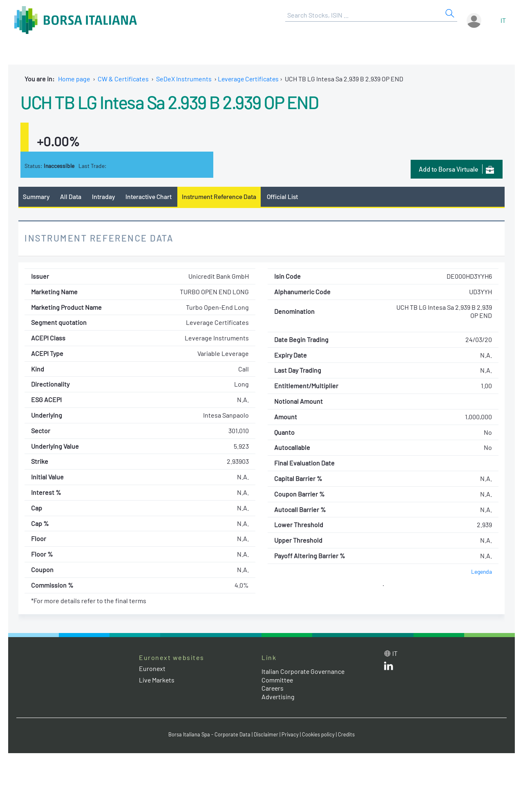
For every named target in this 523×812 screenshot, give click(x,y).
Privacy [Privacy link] (290, 734)
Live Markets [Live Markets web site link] (157, 680)
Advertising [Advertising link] (278, 697)
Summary (36, 196)
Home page (74, 79)
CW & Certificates (123, 79)
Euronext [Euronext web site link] (152, 669)
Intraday (104, 196)
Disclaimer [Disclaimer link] (266, 734)
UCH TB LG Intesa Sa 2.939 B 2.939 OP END (172, 102)
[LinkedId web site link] (389, 668)
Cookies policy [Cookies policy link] (318, 734)
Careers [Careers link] (273, 688)
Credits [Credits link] (346, 734)
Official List (283, 196)
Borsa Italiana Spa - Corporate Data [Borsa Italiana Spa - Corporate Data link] (209, 734)
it (503, 20)
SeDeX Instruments (184, 79)
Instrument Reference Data (220, 196)
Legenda (482, 572)
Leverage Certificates (249, 79)
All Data (71, 196)
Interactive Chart (149, 196)
